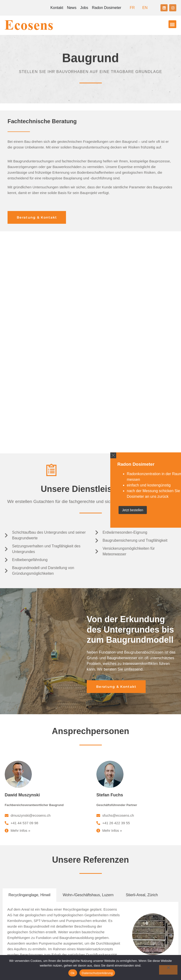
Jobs (84, 8)
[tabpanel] (90, 725)
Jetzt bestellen (133, 510)
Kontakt (57, 8)
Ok (73, 973)
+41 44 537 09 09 (120, 826)
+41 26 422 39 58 (120, 861)
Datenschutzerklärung (97, 973)
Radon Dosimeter (107, 8)
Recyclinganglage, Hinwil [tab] (29, 685)
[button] (172, 24)
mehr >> (60, 750)
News (72, 8)
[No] (168, 970)
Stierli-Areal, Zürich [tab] (142, 685)
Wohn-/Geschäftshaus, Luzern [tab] (88, 685)
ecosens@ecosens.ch (117, 831)
